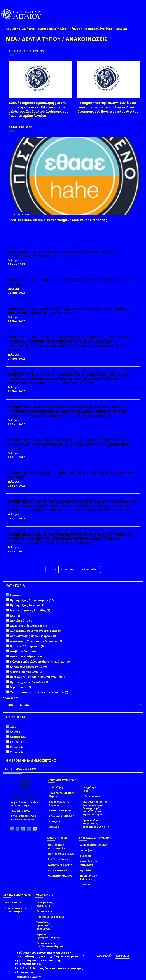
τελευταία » (89, 569)
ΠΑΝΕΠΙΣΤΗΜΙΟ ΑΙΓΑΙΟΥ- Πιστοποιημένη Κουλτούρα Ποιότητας (58, 220)
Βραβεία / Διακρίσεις (61, 859)
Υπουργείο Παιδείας (61, 816)
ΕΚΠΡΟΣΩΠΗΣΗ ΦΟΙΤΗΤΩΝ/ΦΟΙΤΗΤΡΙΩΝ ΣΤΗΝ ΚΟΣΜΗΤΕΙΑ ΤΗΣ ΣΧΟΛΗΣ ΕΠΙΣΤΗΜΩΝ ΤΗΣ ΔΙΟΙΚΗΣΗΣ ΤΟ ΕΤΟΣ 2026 (64, 254)
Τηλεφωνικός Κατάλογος (45, 904)
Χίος (63, 29)
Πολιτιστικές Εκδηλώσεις (88, 877)
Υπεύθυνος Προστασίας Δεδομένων (44, 926)
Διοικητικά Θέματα (60, 865)
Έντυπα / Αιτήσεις (60, 810)
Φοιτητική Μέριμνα (60, 876)
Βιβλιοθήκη (56, 787)
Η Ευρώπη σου (91, 796)
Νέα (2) (15, 615)
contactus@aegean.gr (23, 819)
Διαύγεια (54, 821)
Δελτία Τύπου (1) (22, 621)
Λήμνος (75, 29)
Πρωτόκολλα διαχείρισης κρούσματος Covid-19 (96, 823)
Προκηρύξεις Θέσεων (61, 854)
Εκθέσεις (86, 856)
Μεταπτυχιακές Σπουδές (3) (30, 610)
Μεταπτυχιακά (58, 870)
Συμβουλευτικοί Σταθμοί (59, 803)
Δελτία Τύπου (13, 903)
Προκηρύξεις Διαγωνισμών (56, 847)
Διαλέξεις (86, 850)
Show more (11, 698)
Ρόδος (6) (16, 747)
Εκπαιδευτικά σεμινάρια (89, 863)
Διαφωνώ (122, 956)
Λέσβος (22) (18, 737)
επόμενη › (68, 569)
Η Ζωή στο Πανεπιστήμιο (38, 29)
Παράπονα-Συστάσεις (50, 917)
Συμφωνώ (104, 956)
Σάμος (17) (17, 742)
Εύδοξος (54, 827)
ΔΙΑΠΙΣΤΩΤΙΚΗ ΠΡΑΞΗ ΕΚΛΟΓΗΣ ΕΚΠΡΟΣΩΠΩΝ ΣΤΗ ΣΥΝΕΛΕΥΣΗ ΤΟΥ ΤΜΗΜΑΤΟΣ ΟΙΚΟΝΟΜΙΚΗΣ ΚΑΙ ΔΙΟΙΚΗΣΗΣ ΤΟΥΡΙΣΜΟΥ (69, 311)
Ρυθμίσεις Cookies (28, 977)
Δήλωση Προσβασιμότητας (48, 936)
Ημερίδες (86, 870)
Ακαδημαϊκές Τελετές (94, 845)
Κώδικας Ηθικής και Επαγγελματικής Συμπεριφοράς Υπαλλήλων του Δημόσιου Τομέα (95, 808)
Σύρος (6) (16, 752)
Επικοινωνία (44, 911)
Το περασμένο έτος (98, 29)
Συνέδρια (86, 885)
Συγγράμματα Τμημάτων (91, 789)
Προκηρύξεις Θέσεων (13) (28, 605)
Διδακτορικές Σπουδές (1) (28, 626)
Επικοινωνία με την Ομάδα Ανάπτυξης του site (50, 946)
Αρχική (11, 29)
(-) (7, 769)
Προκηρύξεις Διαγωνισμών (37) (32, 600)
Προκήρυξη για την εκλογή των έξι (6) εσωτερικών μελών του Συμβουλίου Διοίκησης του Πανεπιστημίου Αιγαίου (108, 107)
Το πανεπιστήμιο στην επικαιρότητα (18, 910)
